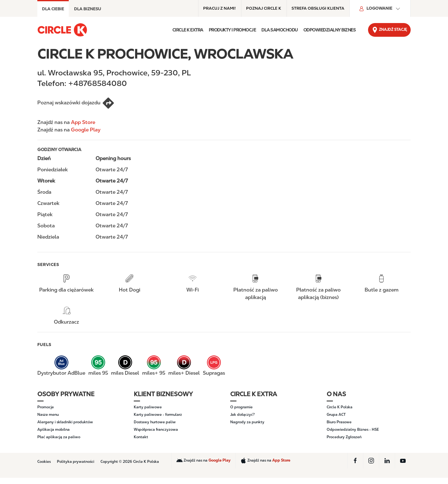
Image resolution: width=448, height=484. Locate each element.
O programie (241, 407)
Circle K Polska (340, 407)
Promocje (46, 407)
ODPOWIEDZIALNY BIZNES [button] (330, 30)
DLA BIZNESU (88, 9)
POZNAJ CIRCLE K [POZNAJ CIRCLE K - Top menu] (264, 8)
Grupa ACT (336, 415)
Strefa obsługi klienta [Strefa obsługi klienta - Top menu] (318, 8)
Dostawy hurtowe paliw (155, 422)
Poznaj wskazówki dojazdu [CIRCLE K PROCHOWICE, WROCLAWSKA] (76, 103)
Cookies (44, 462)
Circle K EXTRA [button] (188, 30)
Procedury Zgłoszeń (344, 437)
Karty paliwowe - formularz (158, 415)
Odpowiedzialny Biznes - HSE (353, 429)
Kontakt (141, 437)
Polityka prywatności (76, 462)
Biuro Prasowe (339, 422)
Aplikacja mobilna (54, 429)
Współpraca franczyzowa (156, 429)
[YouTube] (403, 461)
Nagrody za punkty (247, 422)
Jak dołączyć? (243, 415)
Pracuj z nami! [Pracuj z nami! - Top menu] (219, 8)
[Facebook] (355, 461)
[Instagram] (371, 461)
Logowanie (380, 9)
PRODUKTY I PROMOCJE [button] (232, 30)
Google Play (86, 130)
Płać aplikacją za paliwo (59, 437)
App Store (83, 122)
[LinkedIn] (387, 461)
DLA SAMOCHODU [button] (280, 30)
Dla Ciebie (53, 9)
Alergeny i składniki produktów (65, 422)
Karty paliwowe (148, 407)
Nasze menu (48, 415)
